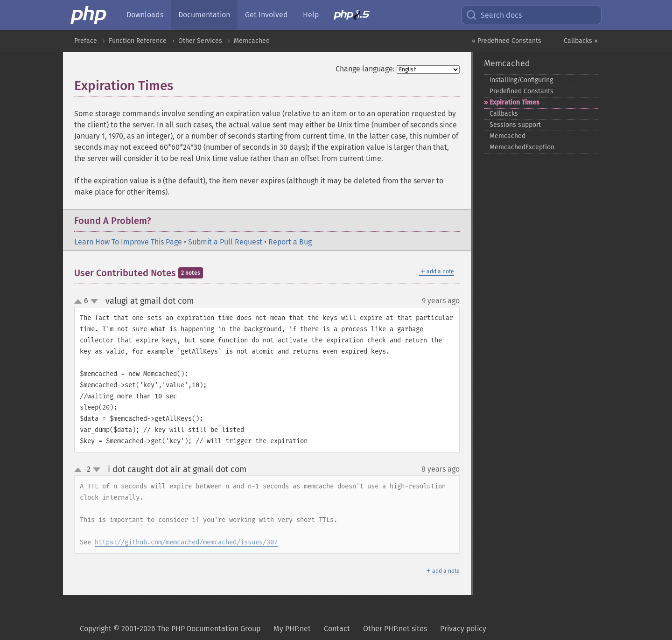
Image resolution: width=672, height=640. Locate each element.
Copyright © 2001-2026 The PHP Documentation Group (170, 629)
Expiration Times (514, 102)
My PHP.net (292, 629)
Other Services (200, 41)
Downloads (145, 15)
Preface (86, 41)
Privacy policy (463, 629)
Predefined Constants (521, 91)
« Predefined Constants (507, 41)
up (80, 302)
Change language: (365, 69)
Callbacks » (581, 41)
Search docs (494, 15)
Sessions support (515, 125)
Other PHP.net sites (395, 629)
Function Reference (138, 41)
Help (311, 15)
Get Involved (266, 15)
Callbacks (504, 114)
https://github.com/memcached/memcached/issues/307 (186, 542)
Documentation (204, 15)
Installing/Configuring (521, 80)
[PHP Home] (89, 15)
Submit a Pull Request (225, 242)
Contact (337, 629)
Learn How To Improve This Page (128, 242)
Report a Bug (290, 242)
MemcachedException (522, 147)
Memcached (252, 41)
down (94, 301)
